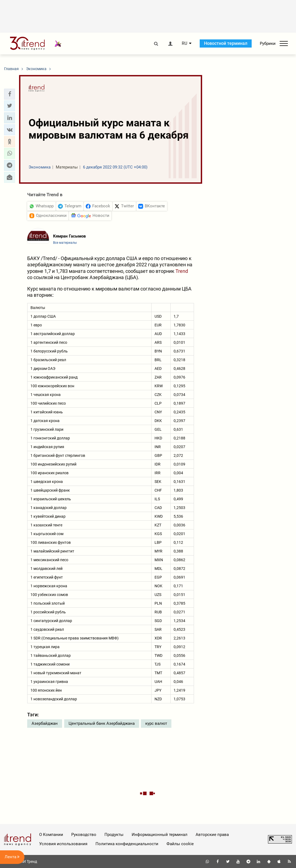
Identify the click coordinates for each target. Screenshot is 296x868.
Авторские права (212, 835)
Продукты (114, 835)
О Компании (51, 835)
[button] (10, 94)
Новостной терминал (226, 43)
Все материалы (65, 243)
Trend (182, 271)
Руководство (84, 835)
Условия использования (63, 844)
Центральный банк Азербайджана (102, 723)
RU (184, 43)
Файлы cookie (180, 844)
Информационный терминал (160, 835)
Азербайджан (45, 723)
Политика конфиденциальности (127, 844)
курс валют (156, 723)
